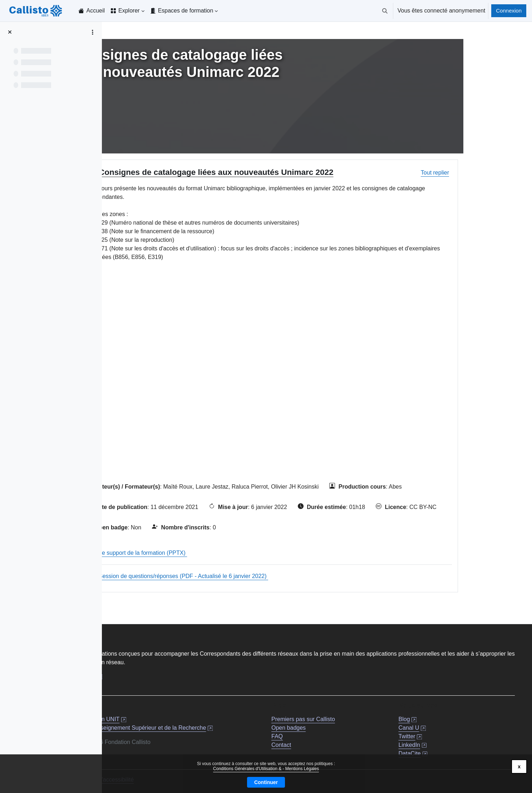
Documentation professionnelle (167, 674)
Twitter (437, 734)
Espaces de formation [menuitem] (186, 11)
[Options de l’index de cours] (93, 32)
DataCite (440, 751)
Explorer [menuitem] (129, 11)
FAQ (331, 734)
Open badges (343, 725)
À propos (139, 683)
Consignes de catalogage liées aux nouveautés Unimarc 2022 (272, 172)
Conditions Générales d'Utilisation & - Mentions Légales (266, 769)
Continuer (266, 782)
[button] (385, 11)
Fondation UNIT (210, 717)
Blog (434, 717)
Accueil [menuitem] (95, 11)
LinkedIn (440, 742)
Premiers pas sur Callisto (357, 717)
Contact (335, 742)
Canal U (439, 725)
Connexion (509, 11)
